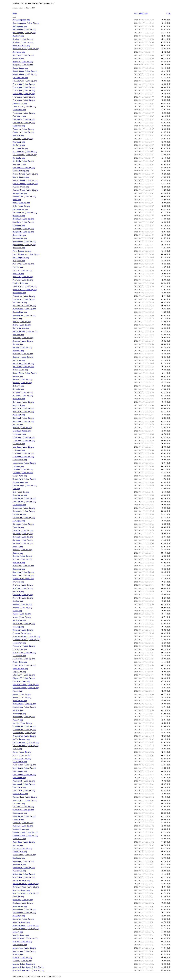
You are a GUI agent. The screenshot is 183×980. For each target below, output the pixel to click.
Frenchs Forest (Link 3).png (26, 637)
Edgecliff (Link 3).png (24, 675)
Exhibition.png (20, 649)
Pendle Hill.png (20, 283)
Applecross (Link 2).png (24, 951)
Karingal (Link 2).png (23, 524)
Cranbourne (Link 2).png (24, 733)
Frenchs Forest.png (22, 633)
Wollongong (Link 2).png (24, 33)
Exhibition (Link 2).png (24, 653)
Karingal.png (19, 521)
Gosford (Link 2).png (23, 598)
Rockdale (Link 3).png (23, 219)
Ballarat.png (19, 916)
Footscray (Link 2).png (24, 646)
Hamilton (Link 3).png (23, 572)
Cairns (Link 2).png (22, 849)
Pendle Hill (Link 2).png (25, 290)
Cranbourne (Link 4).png (24, 727)
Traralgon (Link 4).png (24, 91)
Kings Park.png (20, 476)
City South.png (20, 762)
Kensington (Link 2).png (24, 502)
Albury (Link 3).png (22, 958)
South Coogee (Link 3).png (25, 181)
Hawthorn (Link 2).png (23, 566)
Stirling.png (19, 142)
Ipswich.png (18, 527)
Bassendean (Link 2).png (24, 913)
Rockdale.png (19, 216)
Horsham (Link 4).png (23, 534)
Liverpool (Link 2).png (24, 441)
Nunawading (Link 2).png (24, 315)
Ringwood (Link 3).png (23, 229)
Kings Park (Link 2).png (24, 479)
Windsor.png (18, 36)
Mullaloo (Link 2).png (23, 367)
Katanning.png (19, 515)
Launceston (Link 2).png (24, 463)
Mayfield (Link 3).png (23, 409)
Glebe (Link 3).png (22, 614)
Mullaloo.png (19, 360)
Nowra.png (17, 319)
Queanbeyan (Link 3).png (24, 242)
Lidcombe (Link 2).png (23, 457)
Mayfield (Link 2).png (23, 412)
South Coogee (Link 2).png (25, 184)
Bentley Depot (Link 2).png (26, 893)
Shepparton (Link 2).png (24, 197)
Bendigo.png (18, 897)
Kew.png (16, 489)
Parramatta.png (20, 303)
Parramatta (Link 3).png (24, 306)
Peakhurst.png (19, 293)
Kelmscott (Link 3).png (24, 508)
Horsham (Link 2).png (23, 540)
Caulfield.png (19, 788)
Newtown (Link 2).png (23, 341)
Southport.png (19, 165)
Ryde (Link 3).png (21, 203)
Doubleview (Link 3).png (24, 704)
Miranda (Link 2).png (23, 396)
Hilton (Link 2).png (22, 559)
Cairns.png (18, 845)
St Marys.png (19, 145)
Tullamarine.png (20, 78)
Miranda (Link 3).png (23, 393)
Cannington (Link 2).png (24, 816)
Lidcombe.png (19, 450)
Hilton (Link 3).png (22, 556)
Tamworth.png (19, 126)
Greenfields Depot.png (23, 579)
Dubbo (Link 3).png (22, 694)
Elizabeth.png (19, 656)
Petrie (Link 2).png (22, 271)
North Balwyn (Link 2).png (25, 332)
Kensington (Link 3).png (24, 498)
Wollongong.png (20, 27)
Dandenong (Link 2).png (24, 717)
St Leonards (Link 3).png (25, 152)
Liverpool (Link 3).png (24, 438)
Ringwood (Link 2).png (23, 232)
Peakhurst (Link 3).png (24, 296)
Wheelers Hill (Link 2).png (26, 49)
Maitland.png (19, 415)
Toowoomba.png (19, 110)
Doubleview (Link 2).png (24, 707)
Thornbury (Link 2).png (24, 123)
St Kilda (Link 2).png (23, 161)
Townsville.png (20, 103)
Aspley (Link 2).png (22, 942)
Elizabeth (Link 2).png (24, 659)
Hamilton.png (19, 569)
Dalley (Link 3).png (22, 723)
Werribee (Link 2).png (23, 55)
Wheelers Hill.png (21, 46)
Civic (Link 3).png (22, 755)
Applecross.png (20, 945)
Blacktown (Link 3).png (24, 874)
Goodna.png (18, 601)
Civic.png (17, 749)
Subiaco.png (18, 136)
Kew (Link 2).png (21, 492)
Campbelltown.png (21, 829)
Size (168, 14)
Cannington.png (20, 813)
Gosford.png (18, 592)
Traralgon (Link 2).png (24, 97)
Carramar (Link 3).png (23, 807)
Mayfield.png (19, 405)
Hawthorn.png (19, 563)
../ (14, 17)
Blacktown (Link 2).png (24, 878)
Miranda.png (18, 389)
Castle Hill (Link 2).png (25, 800)
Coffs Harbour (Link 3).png (26, 743)
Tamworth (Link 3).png (23, 129)
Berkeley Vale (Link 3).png (26, 884)
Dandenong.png (19, 714)
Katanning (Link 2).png (24, 518)
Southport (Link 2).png (24, 168)
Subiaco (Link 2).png (23, 139)
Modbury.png (18, 386)
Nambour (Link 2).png (23, 357)
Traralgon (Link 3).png (24, 94)
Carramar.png (19, 804)
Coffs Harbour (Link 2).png (26, 746)
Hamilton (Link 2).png (23, 576)
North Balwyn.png (21, 328)
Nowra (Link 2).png (22, 325)
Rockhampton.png (20, 209)
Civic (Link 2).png (22, 759)
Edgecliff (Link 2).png (24, 678)
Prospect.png (19, 248)
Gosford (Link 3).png (23, 595)
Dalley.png (18, 720)
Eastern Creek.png (21, 682)
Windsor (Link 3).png (23, 39)
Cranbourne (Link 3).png (24, 730)
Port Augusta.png (21, 258)
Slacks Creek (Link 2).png (25, 190)
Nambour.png (18, 351)
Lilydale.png (19, 444)
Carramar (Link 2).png (23, 810)
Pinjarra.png (19, 261)
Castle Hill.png (20, 794)
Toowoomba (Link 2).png (24, 113)
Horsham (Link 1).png (23, 543)
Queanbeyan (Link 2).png (24, 245)
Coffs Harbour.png (21, 739)
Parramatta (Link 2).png (24, 309)
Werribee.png (19, 52)
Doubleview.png (20, 701)
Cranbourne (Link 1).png (24, 736)
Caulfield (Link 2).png (24, 791)
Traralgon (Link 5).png (24, 87)
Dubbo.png (17, 691)
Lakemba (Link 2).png (23, 473)
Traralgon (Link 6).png (24, 84)
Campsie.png (18, 820)
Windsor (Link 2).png (23, 42)
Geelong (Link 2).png (23, 630)
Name (15, 14)
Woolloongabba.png (21, 20)
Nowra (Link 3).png (22, 322)
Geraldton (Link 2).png (24, 624)
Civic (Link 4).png (22, 752)
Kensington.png (20, 495)
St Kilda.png (19, 158)
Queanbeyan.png (20, 238)
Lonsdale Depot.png (22, 431)
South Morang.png (21, 171)
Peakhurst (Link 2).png (24, 299)
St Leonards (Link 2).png (25, 155)
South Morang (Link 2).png (25, 174)
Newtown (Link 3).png (23, 338)
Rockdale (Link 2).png (23, 222)
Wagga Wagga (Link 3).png (25, 71)
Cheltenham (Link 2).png (24, 775)
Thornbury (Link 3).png (24, 120)
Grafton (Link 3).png (23, 585)
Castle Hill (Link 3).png (25, 797)
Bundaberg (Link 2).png (24, 868)
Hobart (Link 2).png (22, 550)
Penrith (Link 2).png (23, 280)
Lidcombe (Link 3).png (23, 453)
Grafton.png (18, 582)
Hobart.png (18, 547)
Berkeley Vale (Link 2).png (26, 887)
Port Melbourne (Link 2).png (26, 254)
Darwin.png (18, 710)
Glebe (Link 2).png (22, 617)
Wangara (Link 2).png (23, 65)
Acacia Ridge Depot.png (24, 964)
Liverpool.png (19, 434)
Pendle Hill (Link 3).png (25, 287)
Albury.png (18, 954)
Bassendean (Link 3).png (24, 910)
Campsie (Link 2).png (23, 826)
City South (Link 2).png (24, 768)
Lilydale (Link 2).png (23, 447)
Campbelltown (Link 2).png (25, 836)
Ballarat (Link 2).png (23, 919)
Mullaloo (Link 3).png (23, 364)
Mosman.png (18, 377)
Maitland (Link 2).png (23, 421)
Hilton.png (18, 553)
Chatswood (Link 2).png (24, 784)
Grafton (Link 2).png (23, 588)
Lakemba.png (18, 466)
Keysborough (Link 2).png (25, 486)
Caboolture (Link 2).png (24, 855)
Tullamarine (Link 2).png (25, 81)
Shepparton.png (20, 193)
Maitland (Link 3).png (23, 418)
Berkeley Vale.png (21, 881)
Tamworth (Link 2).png (23, 132)
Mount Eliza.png (20, 370)
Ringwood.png (19, 226)
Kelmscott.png (19, 505)
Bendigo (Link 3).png (23, 900)
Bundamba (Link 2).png (23, 861)
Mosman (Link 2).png (22, 383)
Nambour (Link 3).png (23, 354)
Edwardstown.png (20, 669)
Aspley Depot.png (21, 935)
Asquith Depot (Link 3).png (26, 926)
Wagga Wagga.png (20, 68)
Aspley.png (18, 932)
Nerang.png (18, 344)
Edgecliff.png (19, 672)
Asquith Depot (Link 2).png (26, 929)
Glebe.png (17, 611)
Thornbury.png (19, 116)
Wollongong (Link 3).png (24, 30)
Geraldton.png (19, 621)
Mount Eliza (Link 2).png (25, 373)
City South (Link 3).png (24, 765)
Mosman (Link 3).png (22, 380)
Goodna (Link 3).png (22, 604)
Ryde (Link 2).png (21, 206)
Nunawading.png (20, 312)
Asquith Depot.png (21, 922)
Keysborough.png (20, 482)
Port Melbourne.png (22, 251)
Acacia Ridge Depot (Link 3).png (28, 967)
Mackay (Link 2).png (22, 428)
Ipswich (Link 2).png (23, 531)
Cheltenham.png (20, 772)
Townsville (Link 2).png (24, 107)
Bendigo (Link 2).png (23, 903)
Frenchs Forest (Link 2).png (26, 640)
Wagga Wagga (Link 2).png (25, 75)
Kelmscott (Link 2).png (24, 511)
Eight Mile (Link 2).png (24, 666)
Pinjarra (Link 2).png (23, 264)
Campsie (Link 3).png (23, 823)
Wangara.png (18, 59)
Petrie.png (18, 267)
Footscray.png (19, 643)
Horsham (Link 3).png (23, 537)
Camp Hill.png (19, 839)
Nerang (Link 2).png (22, 348)
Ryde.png (17, 200)
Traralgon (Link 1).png (24, 100)
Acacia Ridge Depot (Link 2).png (28, 971)
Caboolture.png (20, 852)
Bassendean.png (20, 906)
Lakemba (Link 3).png (23, 470)
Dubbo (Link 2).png (22, 698)
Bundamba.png (19, 858)
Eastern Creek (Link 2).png (26, 688)
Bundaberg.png (19, 865)
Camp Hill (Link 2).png (24, 842)
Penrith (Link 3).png (23, 277)
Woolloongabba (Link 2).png (26, 23)
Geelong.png (18, 627)
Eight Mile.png (20, 662)
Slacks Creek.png (21, 187)
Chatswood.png (19, 778)
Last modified (141, 14)
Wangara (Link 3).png (23, 62)
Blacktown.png (19, 871)
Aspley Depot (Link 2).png (25, 938)
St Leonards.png (20, 148)
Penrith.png (18, 274)
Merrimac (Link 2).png (23, 402)
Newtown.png (18, 335)
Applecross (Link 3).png (24, 948)
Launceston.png (20, 460)
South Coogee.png (21, 177)
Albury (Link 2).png (22, 961)
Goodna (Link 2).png (22, 608)
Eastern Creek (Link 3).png (26, 685)
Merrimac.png (19, 399)
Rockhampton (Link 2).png (25, 213)
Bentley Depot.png (21, 890)
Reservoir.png (19, 235)
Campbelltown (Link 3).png (25, 833)
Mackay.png (18, 425)
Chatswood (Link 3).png (24, 781)
